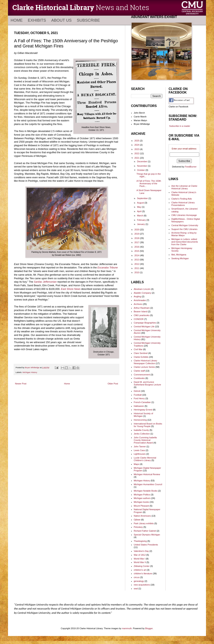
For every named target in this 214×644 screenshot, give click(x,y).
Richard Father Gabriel (145, 531)
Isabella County (141, 430)
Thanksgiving (140, 541)
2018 (137, 238)
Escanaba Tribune (108, 268)
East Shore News (71, 289)
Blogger (149, 628)
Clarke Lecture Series (144, 367)
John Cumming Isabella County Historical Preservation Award (145, 440)
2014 (137, 255)
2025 (137, 141)
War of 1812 (140, 555)
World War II (140, 562)
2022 (137, 153)
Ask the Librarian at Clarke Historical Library (184, 187)
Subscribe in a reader (180, 126)
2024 (137, 145)
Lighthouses (140, 454)
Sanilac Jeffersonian (45, 282)
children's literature (143, 573)
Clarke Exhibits (141, 357)
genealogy (139, 581)
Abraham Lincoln (142, 289)
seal (136, 589)
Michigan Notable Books (146, 491)
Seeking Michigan (180, 258)
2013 (137, 260)
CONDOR (139, 319)
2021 (137, 158)
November (142, 166)
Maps (136, 464)
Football (138, 395)
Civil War (138, 349)
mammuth (127, 628)
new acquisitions (142, 585)
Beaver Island (140, 311)
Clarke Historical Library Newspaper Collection (145, 362)
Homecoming (140, 420)
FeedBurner (191, 167)
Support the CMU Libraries (184, 229)
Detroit (137, 391)
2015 (137, 251)
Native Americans (142, 516)
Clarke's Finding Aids (182, 199)
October (141, 170)
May (139, 207)
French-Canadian (142, 402)
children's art (140, 570)
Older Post (113, 384)
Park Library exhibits (144, 523)
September (143, 198)
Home (17, 20)
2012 (137, 264)
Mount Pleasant (141, 506)
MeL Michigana (179, 255)
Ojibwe (137, 520)
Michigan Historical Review (147, 474)
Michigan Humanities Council (148, 484)
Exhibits (37, 20)
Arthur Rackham (142, 308)
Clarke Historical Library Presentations (183, 204)
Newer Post (21, 384)
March (140, 216)
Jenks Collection (142, 434)
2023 (137, 149)
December (142, 161)
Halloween (139, 406)
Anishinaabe (140, 300)
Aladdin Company (142, 293)
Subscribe (88, 20)
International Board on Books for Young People (148, 425)
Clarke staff (139, 371)
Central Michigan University (185, 225)
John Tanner (140, 446)
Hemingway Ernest (143, 410)
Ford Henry (139, 398)
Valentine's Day (141, 551)
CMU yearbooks (142, 315)
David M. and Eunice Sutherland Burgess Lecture (147, 383)
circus (137, 577)
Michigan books (141, 502)
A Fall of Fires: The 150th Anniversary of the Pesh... (149, 183)
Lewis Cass (139, 450)
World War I (139, 559)
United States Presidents (146, 545)
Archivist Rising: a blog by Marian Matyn (184, 234)
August (141, 203)
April (139, 211)
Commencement (142, 375)
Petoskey (138, 527)
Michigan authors (142, 498)
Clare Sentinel (141, 353)
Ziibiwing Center (142, 566)
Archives (138, 304)
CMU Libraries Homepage (184, 215)
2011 (137, 268)
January (141, 224)
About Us (61, 20)
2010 (137, 272)
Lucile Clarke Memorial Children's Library (145, 459)
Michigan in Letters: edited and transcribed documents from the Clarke (185, 242)
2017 (137, 242)
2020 (137, 230)
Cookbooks (139, 378)
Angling (137, 296)
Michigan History (30, 372)
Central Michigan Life (144, 327)
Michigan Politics (142, 495)
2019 (137, 234)
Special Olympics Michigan (147, 535)
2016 (137, 247)
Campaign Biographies (145, 323)
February (142, 220)
